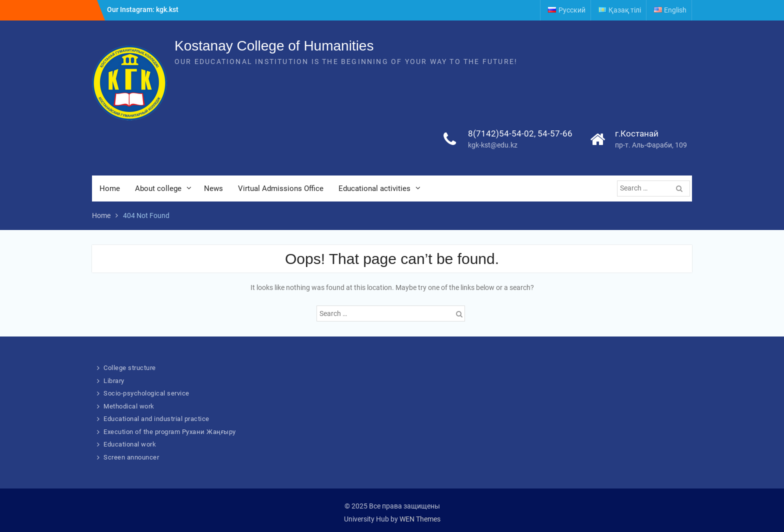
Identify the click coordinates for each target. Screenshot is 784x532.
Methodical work (129, 406)
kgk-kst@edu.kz (493, 145)
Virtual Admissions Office (281, 188)
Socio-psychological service (146, 393)
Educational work (130, 444)
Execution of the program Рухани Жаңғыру (170, 432)
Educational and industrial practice (156, 419)
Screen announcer (131, 457)
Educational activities (374, 188)
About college (158, 188)
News (213, 188)
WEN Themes (420, 519)
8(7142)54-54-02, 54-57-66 (520, 133)
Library (114, 381)
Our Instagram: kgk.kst (143, 9)
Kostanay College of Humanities (274, 46)
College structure (130, 368)
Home (110, 188)
